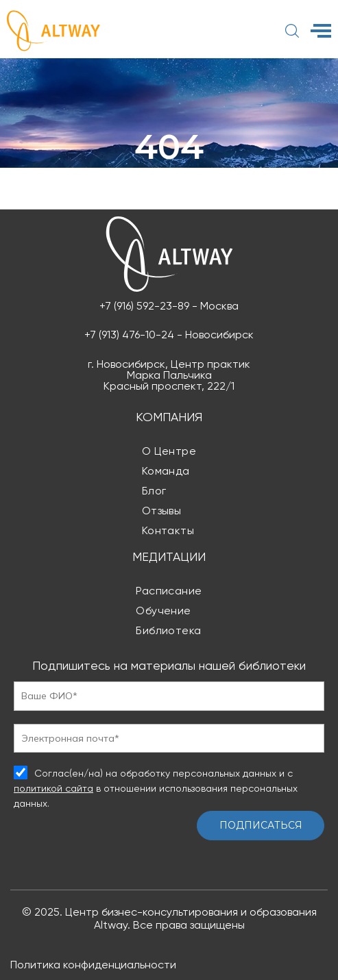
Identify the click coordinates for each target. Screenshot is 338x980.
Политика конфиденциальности (93, 965)
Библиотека (169, 630)
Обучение (164, 611)
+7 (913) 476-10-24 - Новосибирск (169, 335)
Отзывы (162, 511)
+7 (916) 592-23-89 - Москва (169, 306)
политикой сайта (53, 788)
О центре (169, 451)
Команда (166, 471)
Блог (154, 491)
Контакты (168, 530)
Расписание (169, 591)
